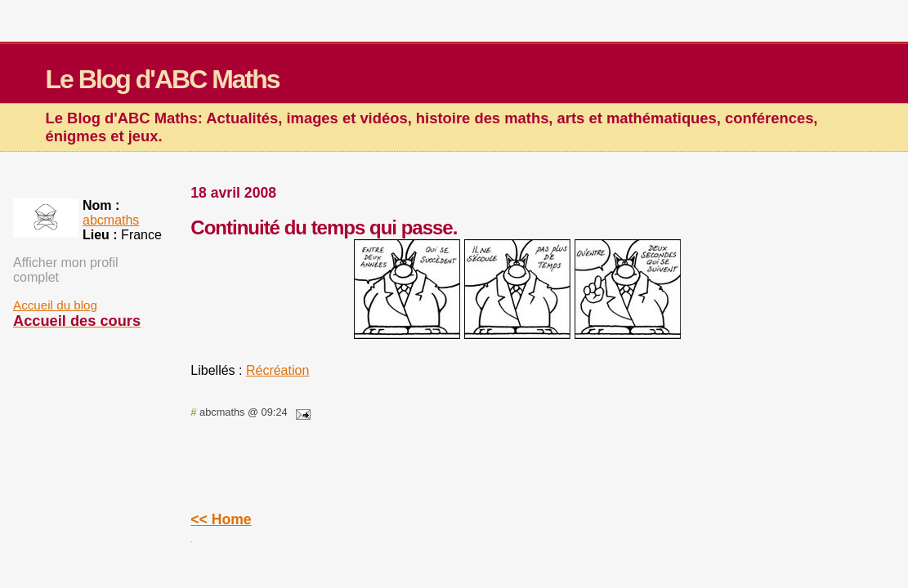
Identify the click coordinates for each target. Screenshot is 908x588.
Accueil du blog (55, 305)
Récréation (277, 370)
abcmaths (111, 220)
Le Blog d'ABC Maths (163, 79)
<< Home (221, 519)
